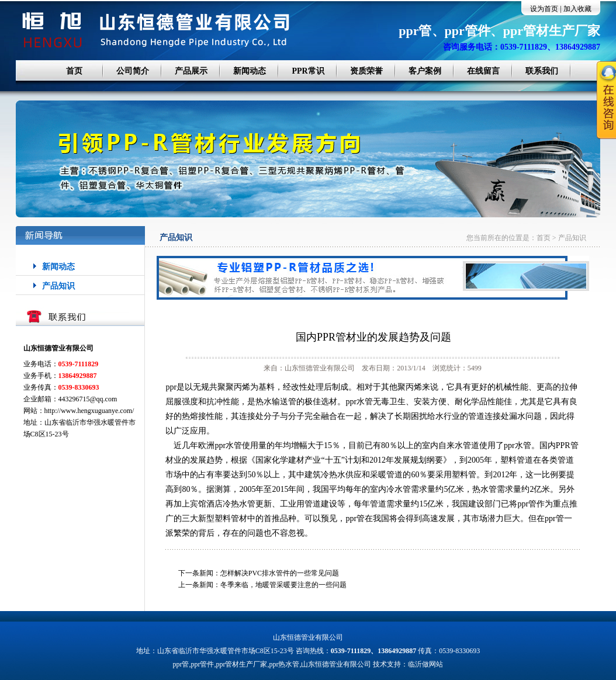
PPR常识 (308, 71)
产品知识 (58, 286)
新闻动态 (250, 71)
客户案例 (425, 71)
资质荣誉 (366, 71)
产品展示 (191, 71)
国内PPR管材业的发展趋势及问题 (373, 337)
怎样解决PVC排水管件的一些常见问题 (280, 573)
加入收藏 (577, 9)
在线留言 (483, 71)
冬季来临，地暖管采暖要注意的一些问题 (283, 585)
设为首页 (544, 9)
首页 (74, 71)
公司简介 (133, 71)
